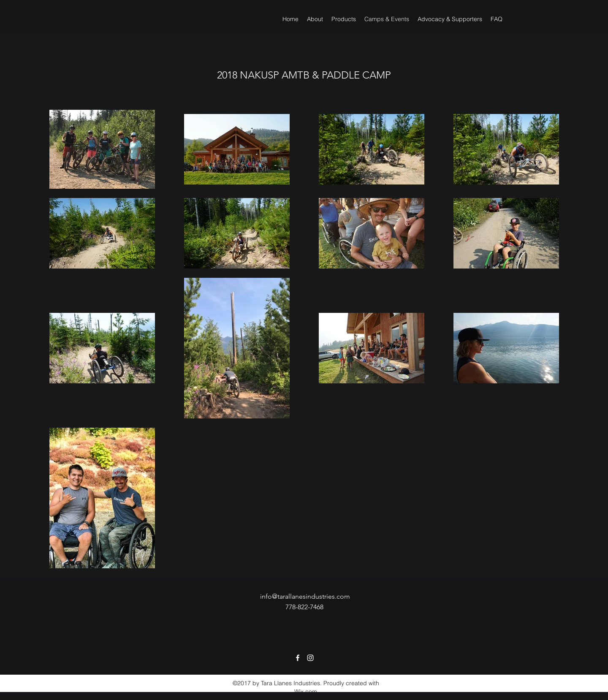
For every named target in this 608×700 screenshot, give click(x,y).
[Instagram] (310, 658)
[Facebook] (298, 658)
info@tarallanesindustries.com (305, 596)
